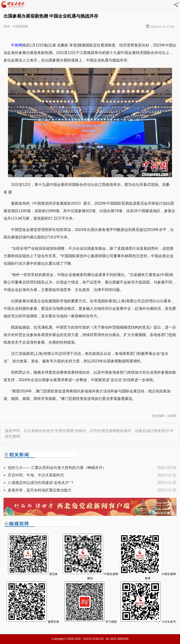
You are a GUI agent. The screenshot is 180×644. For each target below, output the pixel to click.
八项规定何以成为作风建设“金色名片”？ (41, 483)
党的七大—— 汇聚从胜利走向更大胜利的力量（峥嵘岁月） (57, 468)
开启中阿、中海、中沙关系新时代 (36, 475)
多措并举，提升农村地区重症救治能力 (40, 490)
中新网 (17, 45)
